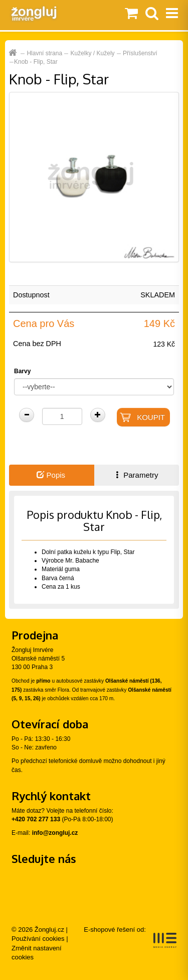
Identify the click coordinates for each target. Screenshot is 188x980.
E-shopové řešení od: (130, 937)
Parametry (136, 475)
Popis (51, 475)
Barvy (22, 371)
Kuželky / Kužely (93, 53)
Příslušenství (140, 53)
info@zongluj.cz (55, 833)
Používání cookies (38, 939)
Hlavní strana (44, 53)
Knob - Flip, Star (36, 62)
